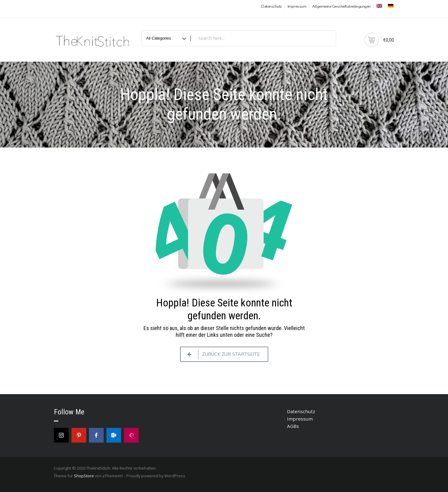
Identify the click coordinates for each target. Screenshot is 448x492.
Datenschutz (272, 6)
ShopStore (84, 476)
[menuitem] (379, 6)
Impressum (297, 6)
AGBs (293, 426)
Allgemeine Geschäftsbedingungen (341, 6)
